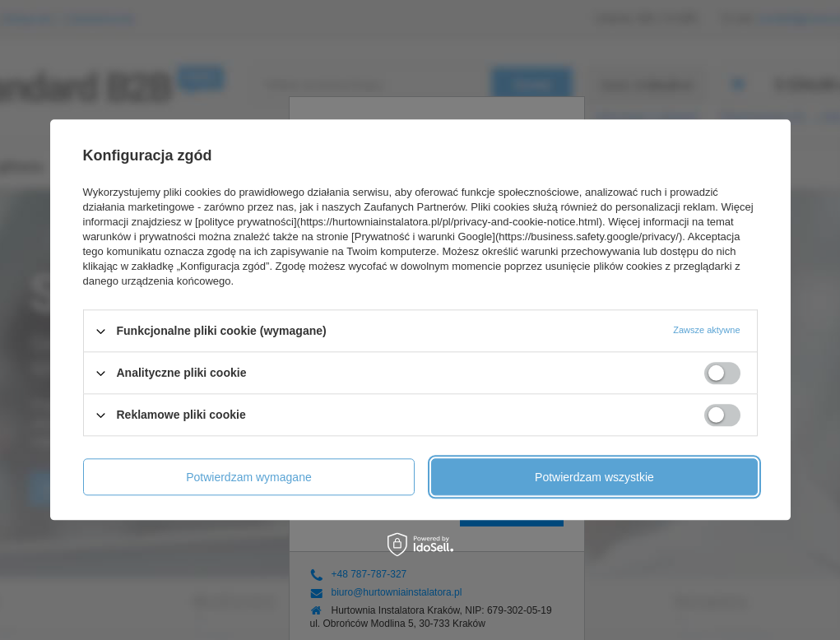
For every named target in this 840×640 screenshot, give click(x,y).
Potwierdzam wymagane (249, 477)
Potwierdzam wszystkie (594, 477)
